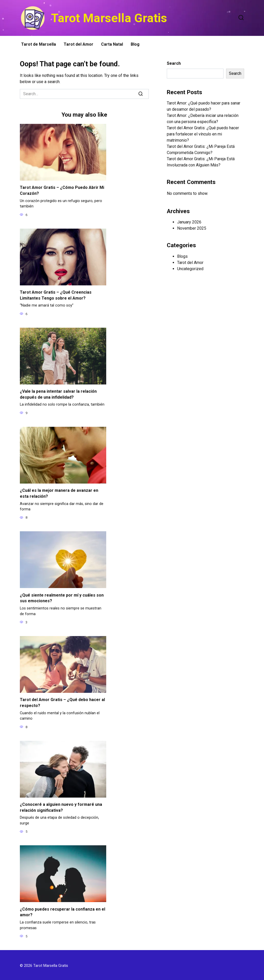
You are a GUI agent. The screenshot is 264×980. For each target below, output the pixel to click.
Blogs (182, 256)
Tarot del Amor (79, 44)
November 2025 (192, 228)
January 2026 (189, 222)
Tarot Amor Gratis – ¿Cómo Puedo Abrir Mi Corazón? (62, 190)
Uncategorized (190, 269)
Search (174, 63)
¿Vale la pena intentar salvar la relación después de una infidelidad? (58, 394)
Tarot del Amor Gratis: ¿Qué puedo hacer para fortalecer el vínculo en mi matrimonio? (203, 134)
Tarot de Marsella (39, 44)
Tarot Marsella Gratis (109, 18)
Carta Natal (112, 44)
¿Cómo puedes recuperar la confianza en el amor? (63, 910)
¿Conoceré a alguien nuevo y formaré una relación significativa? (61, 806)
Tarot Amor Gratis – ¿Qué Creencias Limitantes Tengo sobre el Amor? (56, 295)
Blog (135, 44)
